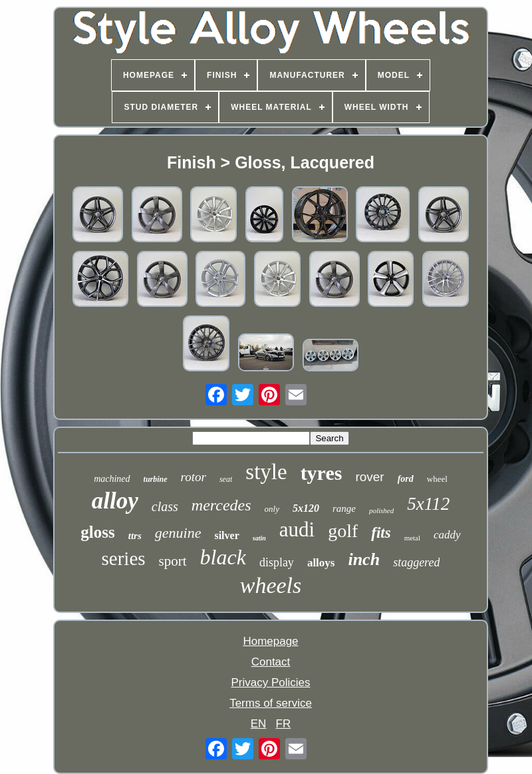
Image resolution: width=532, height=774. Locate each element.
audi (297, 529)
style (266, 472)
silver (226, 535)
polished (381, 510)
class (165, 506)
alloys (321, 563)
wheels (271, 585)
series (124, 558)
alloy (115, 501)
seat (226, 479)
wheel (437, 479)
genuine (178, 533)
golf (343, 531)
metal (412, 538)
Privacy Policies (270, 682)
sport (173, 561)
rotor (194, 477)
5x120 (306, 508)
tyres (322, 473)
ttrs (135, 536)
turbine (156, 479)
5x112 (428, 504)
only (272, 509)
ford (406, 479)
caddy (447, 535)
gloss (97, 532)
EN (259, 724)
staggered (416, 562)
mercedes (221, 505)
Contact (271, 662)
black (223, 557)
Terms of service (271, 703)
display (277, 562)
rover (369, 477)
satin (259, 538)
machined (112, 479)
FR (284, 724)
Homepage (270, 641)
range (344, 508)
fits (381, 533)
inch (364, 559)
